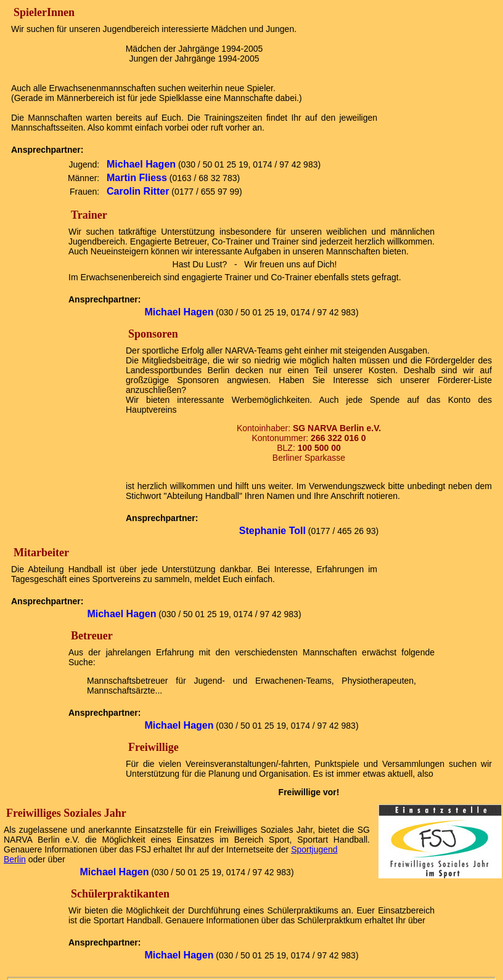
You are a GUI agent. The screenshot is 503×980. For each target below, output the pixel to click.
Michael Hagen (141, 164)
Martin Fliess (137, 178)
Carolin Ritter (138, 191)
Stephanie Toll (272, 531)
